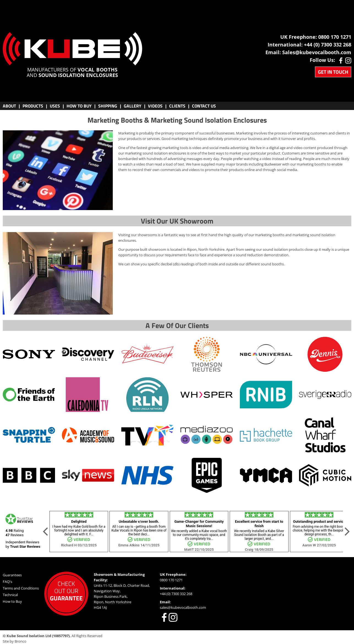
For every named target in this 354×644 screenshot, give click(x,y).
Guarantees (12, 575)
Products (33, 106)
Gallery (133, 106)
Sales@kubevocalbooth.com (317, 52)
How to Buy (12, 601)
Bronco (20, 641)
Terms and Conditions (21, 588)
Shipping (108, 106)
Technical (10, 595)
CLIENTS (177, 106)
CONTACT (204, 106)
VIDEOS (155, 106)
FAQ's (7, 582)
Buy (79, 106)
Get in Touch (333, 72)
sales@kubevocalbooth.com (183, 607)
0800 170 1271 (335, 37)
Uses (55, 106)
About (9, 106)
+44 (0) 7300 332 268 (328, 45)
